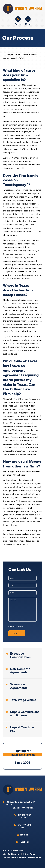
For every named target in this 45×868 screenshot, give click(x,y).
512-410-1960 (24, 815)
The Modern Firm (34, 858)
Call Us (18, 24)
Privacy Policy (29, 854)
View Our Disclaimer (11, 854)
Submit (17, 633)
